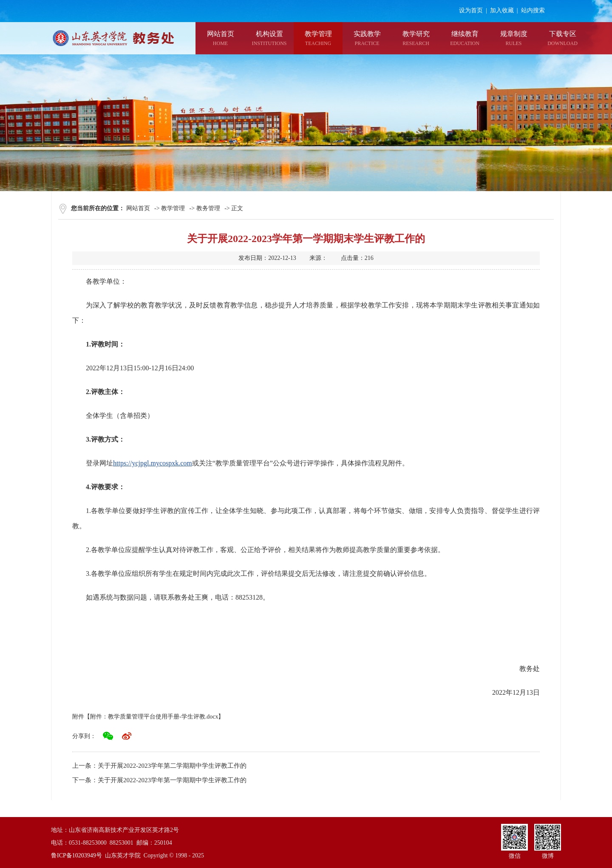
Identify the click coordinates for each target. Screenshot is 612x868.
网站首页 (138, 208)
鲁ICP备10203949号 (76, 855)
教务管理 (208, 208)
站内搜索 (533, 10)
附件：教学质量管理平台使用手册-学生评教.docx (154, 717)
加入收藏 (502, 10)
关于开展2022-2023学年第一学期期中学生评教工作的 (172, 780)
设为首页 (471, 10)
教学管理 (173, 208)
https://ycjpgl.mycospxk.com (153, 463)
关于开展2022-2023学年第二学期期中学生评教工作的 (172, 766)
